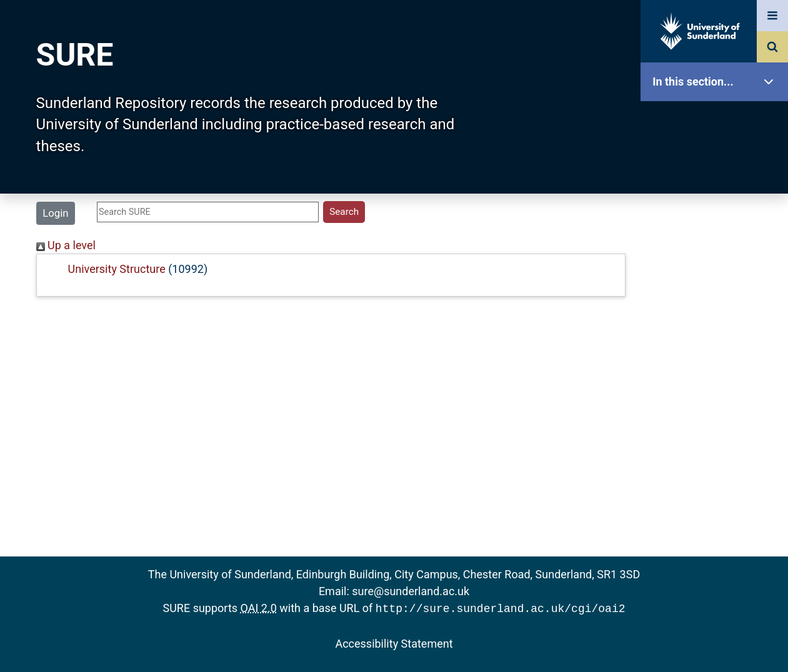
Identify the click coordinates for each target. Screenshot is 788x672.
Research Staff (717, 398)
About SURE (717, 200)
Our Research (717, 161)
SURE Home (717, 121)
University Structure (117, 269)
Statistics (717, 359)
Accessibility (717, 477)
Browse (717, 240)
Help (717, 438)
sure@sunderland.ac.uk (411, 591)
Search (717, 279)
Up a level (66, 245)
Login (55, 213)
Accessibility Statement (394, 642)
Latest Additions (717, 319)
